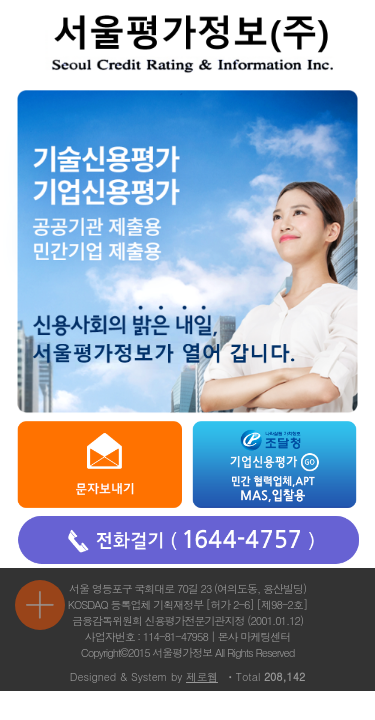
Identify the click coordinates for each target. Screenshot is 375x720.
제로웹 (202, 676)
